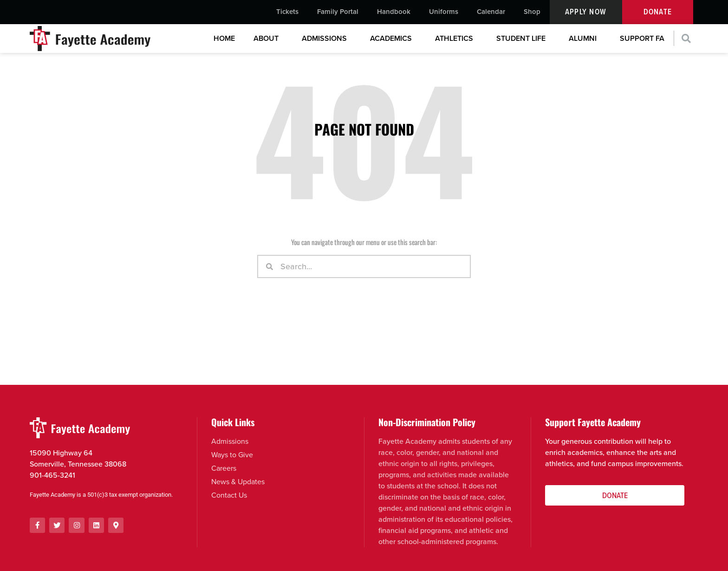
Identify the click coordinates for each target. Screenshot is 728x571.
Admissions (327, 39)
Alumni (585, 39)
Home (224, 39)
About (268, 39)
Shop (532, 12)
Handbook (394, 12)
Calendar (491, 12)
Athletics (456, 39)
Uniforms (444, 12)
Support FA (642, 39)
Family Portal (338, 12)
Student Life (523, 39)
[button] (686, 39)
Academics (393, 39)
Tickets (287, 12)
